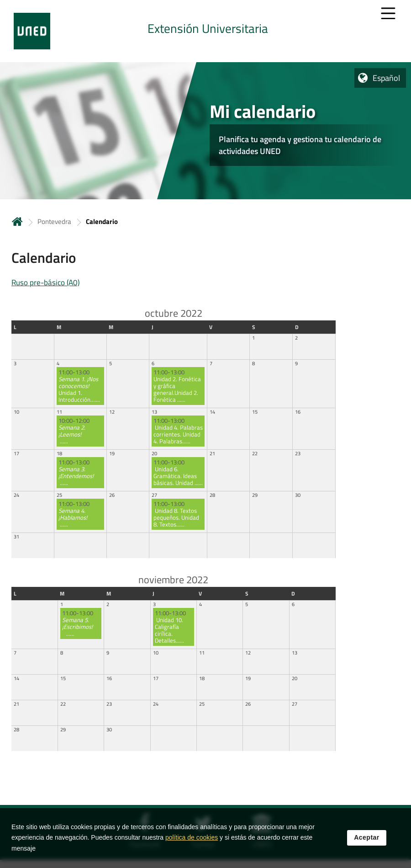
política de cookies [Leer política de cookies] (192, 837)
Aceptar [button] (367, 837)
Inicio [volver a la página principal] (17, 221)
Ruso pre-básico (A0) (45, 282)
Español (386, 78)
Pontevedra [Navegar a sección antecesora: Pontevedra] (54, 221)
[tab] (205, 31)
